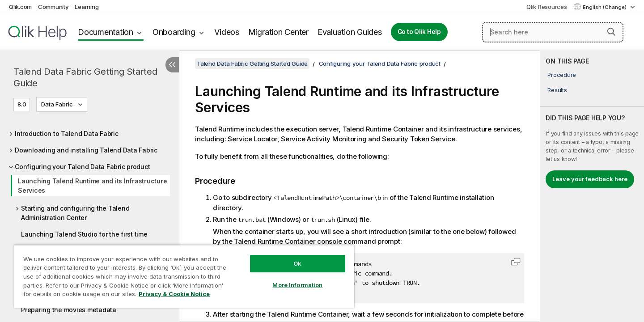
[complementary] (592, 186)
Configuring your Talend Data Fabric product (82, 167)
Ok (297, 263)
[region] (184, 276)
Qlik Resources (547, 7)
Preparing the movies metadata (69, 310)
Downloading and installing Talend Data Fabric (86, 150)
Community (53, 7)
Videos (227, 32)
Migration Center (278, 32)
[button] (611, 32)
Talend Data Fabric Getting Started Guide (85, 77)
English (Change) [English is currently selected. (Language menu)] (605, 7)
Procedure (562, 75)
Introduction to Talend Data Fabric (67, 133)
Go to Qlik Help (419, 32)
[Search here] (553, 32)
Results (557, 90)
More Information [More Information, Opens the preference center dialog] (297, 285)
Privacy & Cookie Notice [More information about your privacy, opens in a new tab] (174, 294)
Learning (87, 7)
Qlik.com (20, 7)
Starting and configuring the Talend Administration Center (75, 213)
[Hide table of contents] (172, 65)
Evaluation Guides (350, 32)
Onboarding (174, 32)
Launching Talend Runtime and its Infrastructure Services (92, 186)
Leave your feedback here (590, 179)
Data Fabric (57, 104)
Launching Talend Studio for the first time (84, 234)
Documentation (106, 32)
